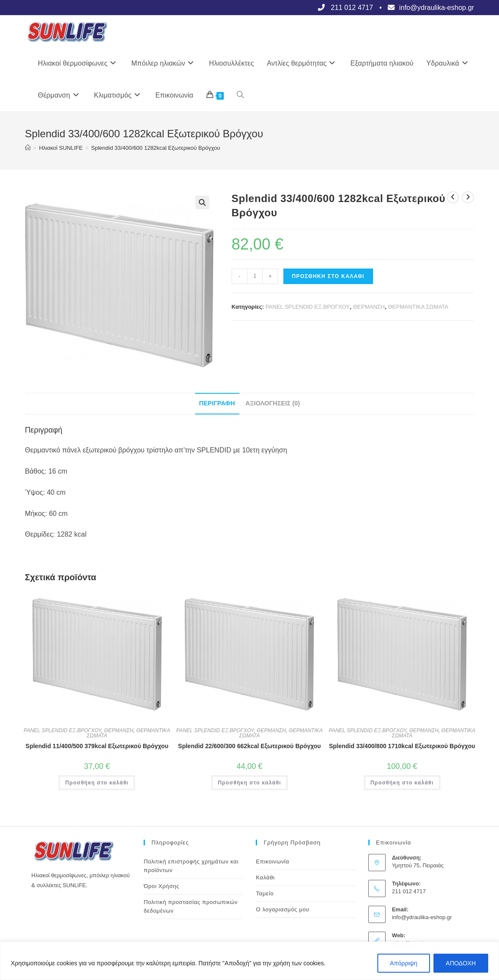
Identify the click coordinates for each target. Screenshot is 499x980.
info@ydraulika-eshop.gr (422, 917)
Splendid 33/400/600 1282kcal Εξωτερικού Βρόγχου (155, 148)
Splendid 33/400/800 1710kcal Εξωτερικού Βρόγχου (402, 746)
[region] (249, 961)
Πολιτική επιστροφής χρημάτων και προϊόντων (191, 866)
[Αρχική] (28, 148)
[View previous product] (453, 197)
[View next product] (468, 197)
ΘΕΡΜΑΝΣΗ (369, 307)
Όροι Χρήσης (162, 886)
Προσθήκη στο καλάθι (328, 276)
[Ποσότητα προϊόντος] (255, 276)
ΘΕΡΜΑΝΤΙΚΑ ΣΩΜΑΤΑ (418, 307)
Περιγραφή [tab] (217, 403)
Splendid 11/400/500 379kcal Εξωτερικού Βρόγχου (97, 746)
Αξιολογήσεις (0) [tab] (273, 403)
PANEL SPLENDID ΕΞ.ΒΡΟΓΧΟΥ (308, 307)
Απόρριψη (404, 963)
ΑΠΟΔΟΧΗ (461, 963)
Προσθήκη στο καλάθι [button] (97, 783)
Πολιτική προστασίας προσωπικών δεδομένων (191, 906)
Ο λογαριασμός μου (282, 909)
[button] (202, 202)
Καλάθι (265, 877)
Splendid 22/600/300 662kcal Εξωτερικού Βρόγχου (249, 746)
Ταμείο (265, 893)
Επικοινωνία (272, 861)
